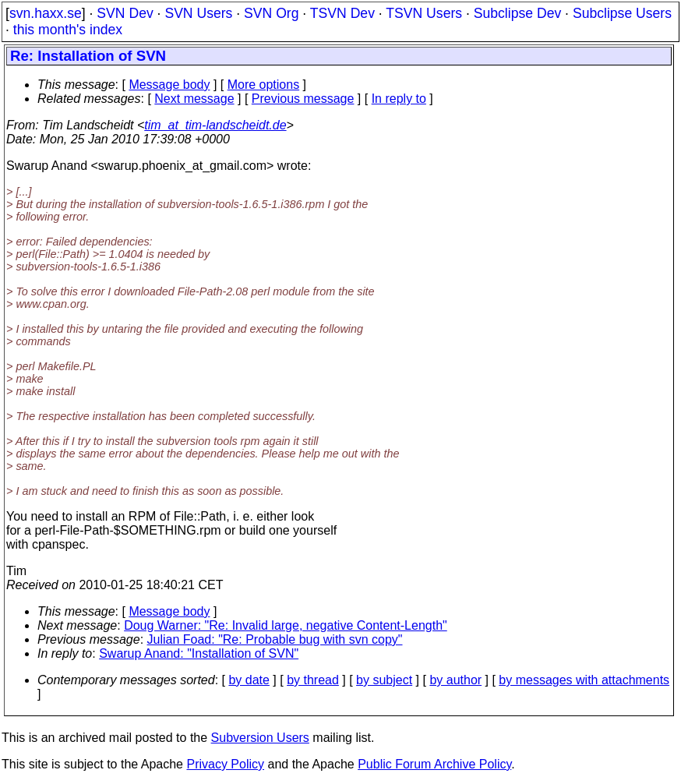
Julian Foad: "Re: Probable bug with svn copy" (275, 639)
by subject (384, 680)
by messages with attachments (584, 680)
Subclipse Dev (517, 13)
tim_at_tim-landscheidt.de (215, 125)
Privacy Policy (225, 764)
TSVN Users (424, 13)
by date (249, 680)
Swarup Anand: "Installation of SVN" (199, 653)
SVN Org (271, 13)
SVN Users (198, 13)
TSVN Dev (342, 13)
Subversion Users (260, 738)
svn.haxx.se (46, 13)
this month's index (68, 30)
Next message (194, 99)
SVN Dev (125, 13)
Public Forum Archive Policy (434, 764)
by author (455, 680)
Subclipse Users (622, 13)
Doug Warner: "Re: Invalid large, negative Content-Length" (286, 625)
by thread (313, 680)
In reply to (399, 99)
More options (264, 85)
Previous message (303, 99)
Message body (169, 85)
